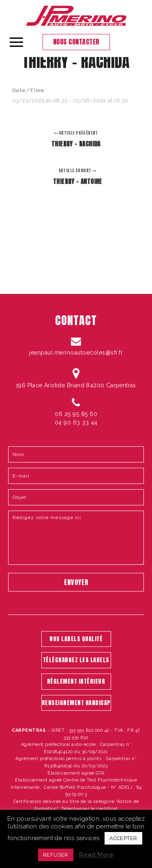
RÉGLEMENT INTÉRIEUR (76, 681)
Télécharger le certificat (90, 809)
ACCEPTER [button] (123, 838)
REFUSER (56, 855)
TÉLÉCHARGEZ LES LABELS (76, 660)
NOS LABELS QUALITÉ (76, 639)
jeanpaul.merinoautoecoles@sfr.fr (76, 353)
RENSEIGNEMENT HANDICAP (76, 703)
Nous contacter (76, 42)
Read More (96, 855)
